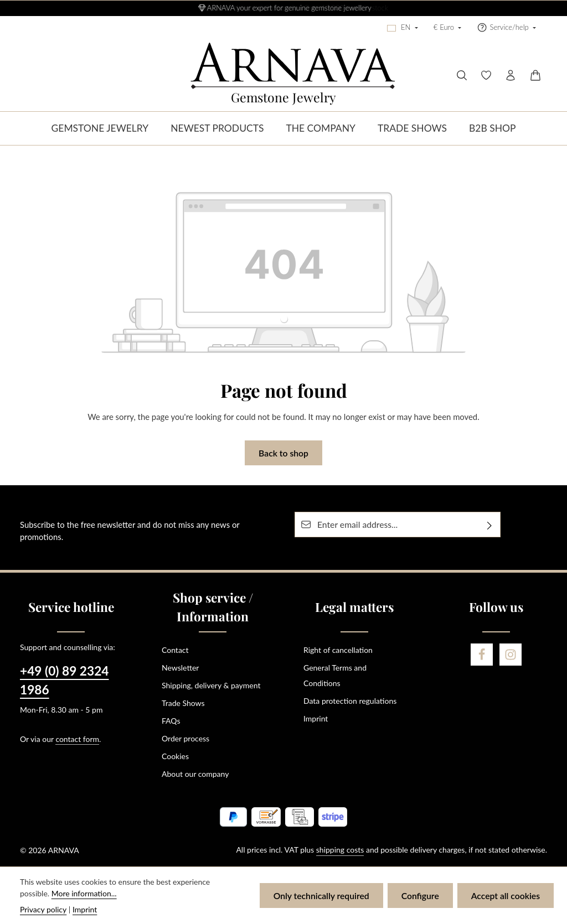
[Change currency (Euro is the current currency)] (448, 28)
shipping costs (340, 850)
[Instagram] (511, 655)
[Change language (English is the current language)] (403, 28)
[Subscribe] (490, 525)
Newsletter (180, 668)
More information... (84, 893)
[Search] (462, 75)
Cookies (175, 756)
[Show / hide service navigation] (506, 28)
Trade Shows (183, 703)
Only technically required (321, 896)
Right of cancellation (338, 650)
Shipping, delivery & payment (211, 685)
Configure (420, 896)
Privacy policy (43, 909)
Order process (185, 738)
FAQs (171, 721)
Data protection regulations (350, 701)
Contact (175, 650)
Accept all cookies (506, 896)
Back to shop (283, 453)
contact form (77, 739)
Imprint (316, 718)
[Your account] (511, 75)
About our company (195, 774)
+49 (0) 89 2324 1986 (64, 680)
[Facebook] (482, 655)
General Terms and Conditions (335, 675)
